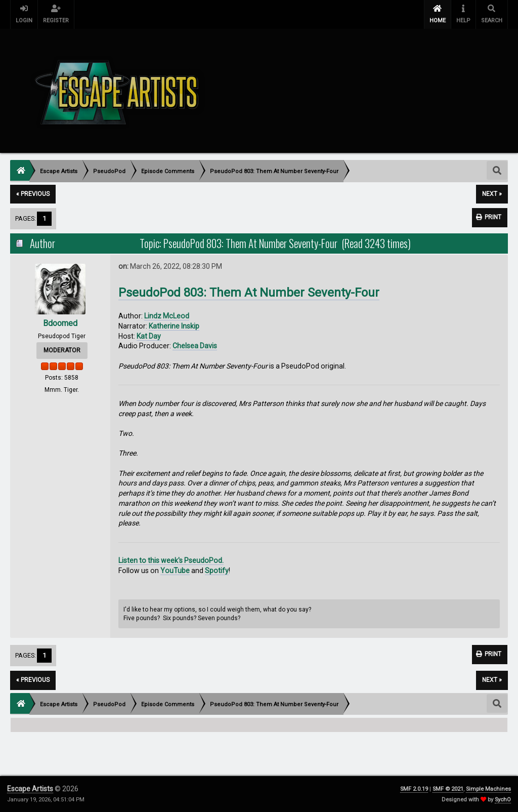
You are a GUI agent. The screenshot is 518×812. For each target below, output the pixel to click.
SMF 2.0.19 (414, 789)
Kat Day (149, 336)
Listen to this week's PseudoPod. (171, 560)
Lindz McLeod (167, 316)
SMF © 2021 (448, 789)
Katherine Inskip (174, 326)
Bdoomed (60, 323)
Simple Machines (488, 789)
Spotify (217, 571)
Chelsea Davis (195, 346)
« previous (33, 194)
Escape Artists (30, 789)
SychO (503, 800)
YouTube (175, 571)
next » (492, 194)
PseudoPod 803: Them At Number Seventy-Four (249, 293)
